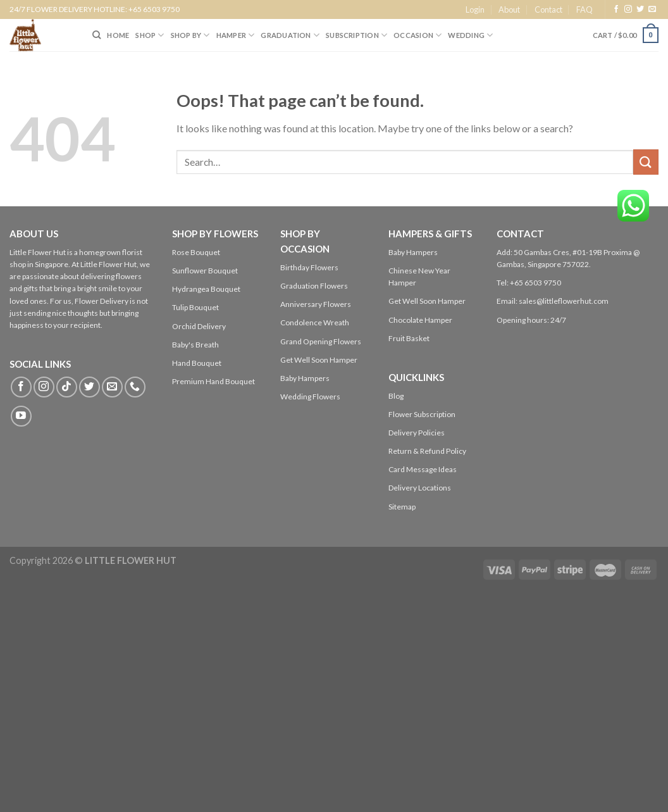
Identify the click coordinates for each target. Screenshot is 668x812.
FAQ (584, 9)
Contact (548, 9)
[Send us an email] (652, 9)
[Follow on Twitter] (640, 9)
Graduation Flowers (314, 286)
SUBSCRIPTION (356, 35)
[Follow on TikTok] (67, 387)
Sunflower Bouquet (205, 271)
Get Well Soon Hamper (319, 360)
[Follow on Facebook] (616, 9)
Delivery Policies (417, 433)
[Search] (96, 35)
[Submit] (646, 162)
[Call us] (135, 387)
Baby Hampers (305, 378)
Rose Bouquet (196, 252)
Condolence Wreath (315, 322)
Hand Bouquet (197, 363)
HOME (118, 35)
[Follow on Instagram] (628, 9)
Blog (396, 396)
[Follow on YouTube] (21, 416)
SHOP (150, 35)
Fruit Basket (409, 338)
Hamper (236, 35)
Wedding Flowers (310, 397)
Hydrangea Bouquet (206, 289)
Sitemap (402, 507)
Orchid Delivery (199, 326)
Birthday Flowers (309, 267)
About (509, 9)
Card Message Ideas (423, 469)
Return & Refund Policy (427, 451)
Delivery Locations (420, 488)
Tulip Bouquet (195, 307)
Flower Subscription (422, 414)
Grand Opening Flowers (321, 341)
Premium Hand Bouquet (213, 381)
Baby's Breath (195, 345)
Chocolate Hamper (420, 320)
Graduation (290, 35)
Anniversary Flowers (316, 304)
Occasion (417, 35)
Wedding (470, 35)
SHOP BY (190, 35)
